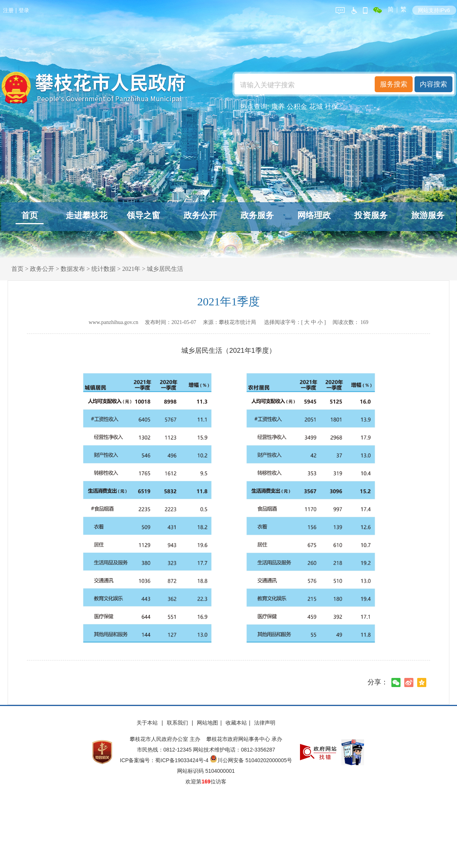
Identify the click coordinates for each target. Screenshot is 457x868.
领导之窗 (143, 215)
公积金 (297, 107)
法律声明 (265, 723)
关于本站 (148, 723)
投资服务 (371, 215)
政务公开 (200, 215)
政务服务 (257, 215)
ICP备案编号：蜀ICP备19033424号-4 (165, 760)
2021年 (131, 269)
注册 (8, 10)
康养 (278, 107)
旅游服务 (428, 215)
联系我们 (178, 723)
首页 (30, 215)
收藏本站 (236, 723)
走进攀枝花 (86, 215)
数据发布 (73, 269)
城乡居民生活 (165, 269)
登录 (24, 10)
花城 (316, 107)
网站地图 (207, 723)
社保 (331, 107)
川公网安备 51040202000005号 (251, 760)
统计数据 (104, 269)
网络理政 (314, 215)
